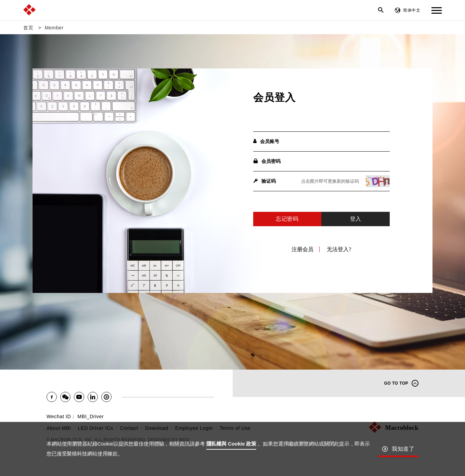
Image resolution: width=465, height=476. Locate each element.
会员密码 (267, 161)
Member (54, 28)
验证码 (264, 181)
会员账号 (266, 141)
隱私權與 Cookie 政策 (231, 444)
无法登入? (339, 249)
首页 (28, 28)
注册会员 (302, 249)
